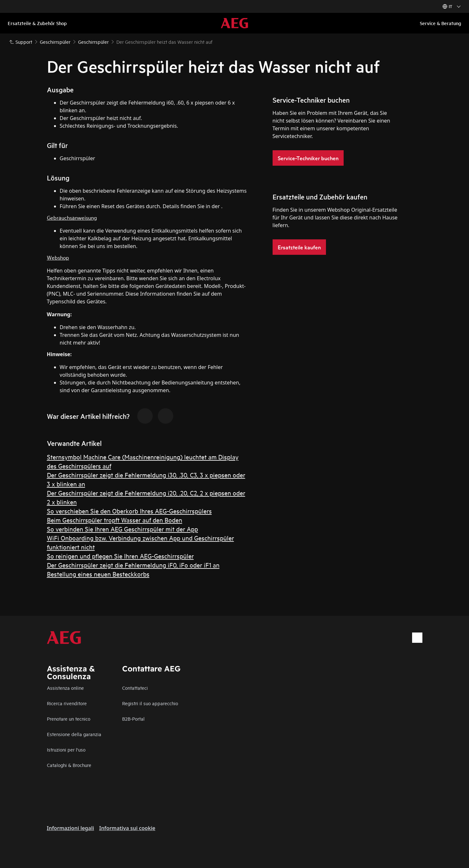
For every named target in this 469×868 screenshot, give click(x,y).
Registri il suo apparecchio (150, 703)
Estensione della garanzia (74, 734)
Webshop (58, 257)
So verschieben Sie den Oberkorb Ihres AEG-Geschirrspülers (129, 511)
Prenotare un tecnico (69, 719)
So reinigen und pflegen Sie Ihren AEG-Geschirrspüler (120, 556)
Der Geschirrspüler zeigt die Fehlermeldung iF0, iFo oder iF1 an (133, 565)
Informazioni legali (71, 828)
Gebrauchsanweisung (72, 217)
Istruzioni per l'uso (66, 749)
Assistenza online (65, 688)
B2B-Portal (133, 719)
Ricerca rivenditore (67, 703)
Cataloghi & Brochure (69, 765)
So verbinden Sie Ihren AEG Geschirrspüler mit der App (122, 529)
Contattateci (135, 688)
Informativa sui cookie (127, 828)
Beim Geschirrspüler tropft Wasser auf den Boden (115, 520)
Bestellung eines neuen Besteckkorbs (98, 574)
